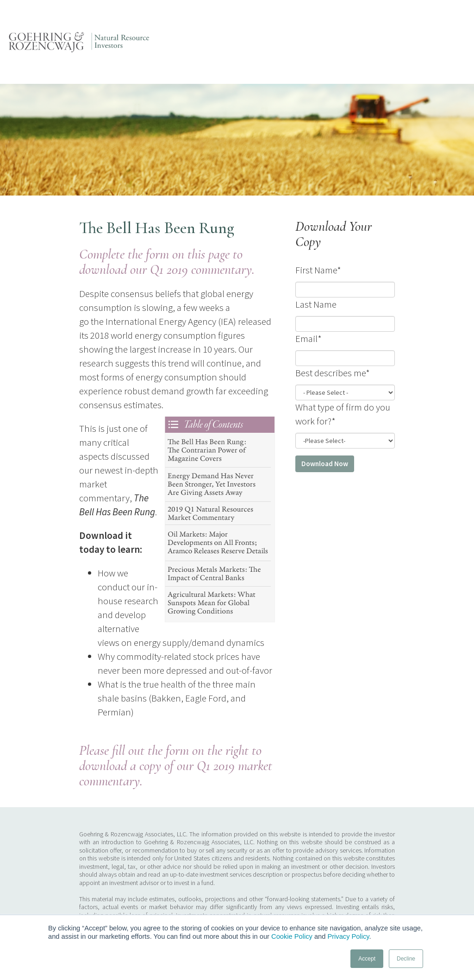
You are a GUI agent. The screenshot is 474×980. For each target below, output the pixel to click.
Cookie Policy (292, 936)
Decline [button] (406, 959)
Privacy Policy (348, 936)
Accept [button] (367, 959)
